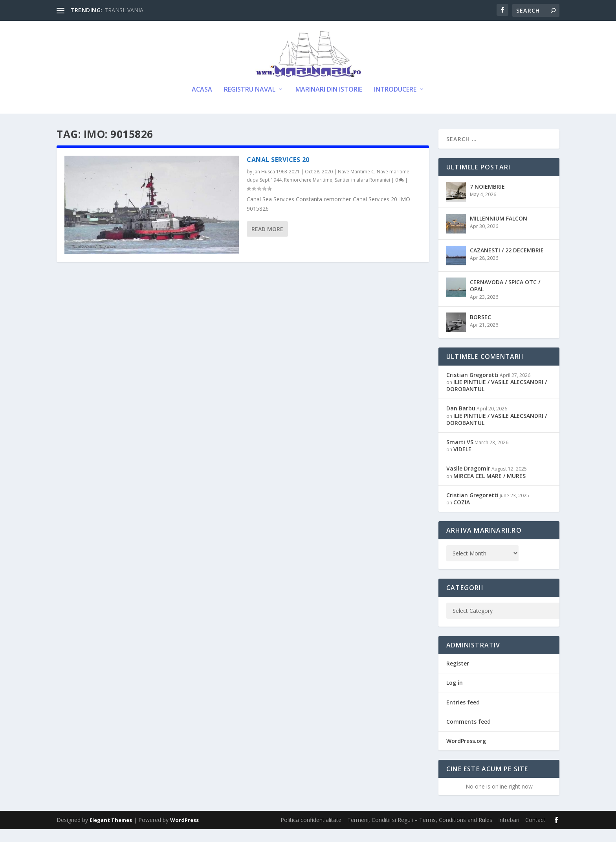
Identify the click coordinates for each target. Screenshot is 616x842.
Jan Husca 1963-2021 (277, 185)
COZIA (462, 515)
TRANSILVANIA (124, 10)
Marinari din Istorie (329, 103)
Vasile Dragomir (468, 481)
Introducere (395, 103)
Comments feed (468, 734)
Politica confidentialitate (311, 833)
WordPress (184, 833)
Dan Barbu (461, 422)
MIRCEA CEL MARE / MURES (489, 489)
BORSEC (480, 330)
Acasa (202, 103)
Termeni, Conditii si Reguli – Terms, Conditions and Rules (420, 833)
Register (458, 676)
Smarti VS (460, 455)
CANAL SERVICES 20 (278, 173)
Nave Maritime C (356, 185)
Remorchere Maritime (308, 193)
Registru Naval (250, 103)
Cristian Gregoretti (472, 388)
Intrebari (509, 833)
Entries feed (463, 715)
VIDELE (462, 462)
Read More (267, 242)
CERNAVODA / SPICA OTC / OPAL (505, 299)
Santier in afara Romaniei (362, 193)
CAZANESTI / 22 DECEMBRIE (507, 263)
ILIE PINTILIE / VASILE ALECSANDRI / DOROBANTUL (497, 398)
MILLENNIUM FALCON (499, 231)
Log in (455, 696)
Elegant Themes (111, 833)
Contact (535, 833)
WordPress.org (466, 754)
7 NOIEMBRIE (487, 199)
